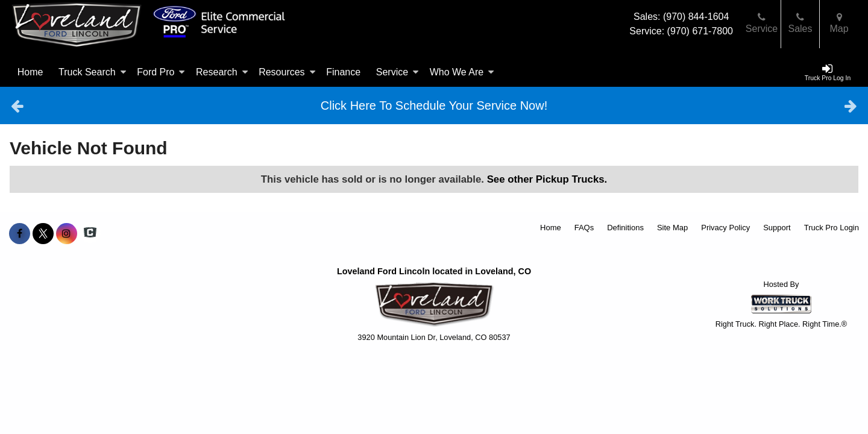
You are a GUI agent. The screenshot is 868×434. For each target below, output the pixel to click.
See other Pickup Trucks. (547, 179)
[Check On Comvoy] (90, 234)
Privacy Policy (725, 228)
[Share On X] (43, 234)
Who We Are (462, 72)
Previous (17, 105)
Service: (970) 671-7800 (681, 31)
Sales (800, 23)
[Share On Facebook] (20, 234)
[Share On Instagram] (67, 234)
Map (839, 23)
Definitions (625, 228)
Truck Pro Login (832, 228)
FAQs (584, 228)
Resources (287, 72)
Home (30, 72)
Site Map (672, 228)
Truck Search (93, 72)
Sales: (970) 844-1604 (681, 17)
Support (777, 228)
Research (222, 72)
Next (851, 105)
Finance (343, 72)
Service (398, 72)
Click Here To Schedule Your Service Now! (434, 105)
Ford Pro (161, 72)
